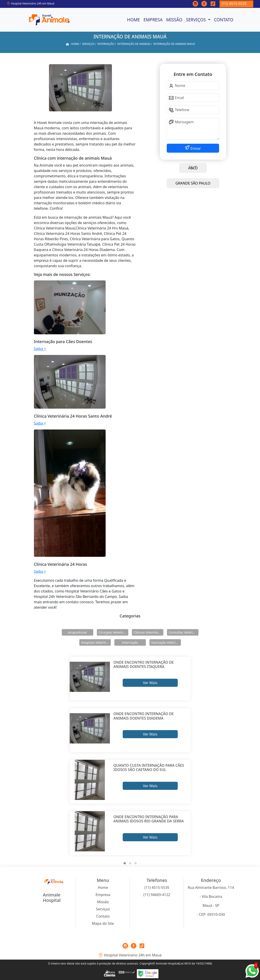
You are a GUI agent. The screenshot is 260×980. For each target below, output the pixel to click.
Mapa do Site (103, 923)
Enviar (195, 148)
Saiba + (40, 349)
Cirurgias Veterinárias (113, 632)
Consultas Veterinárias (184, 632)
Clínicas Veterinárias (149, 632)
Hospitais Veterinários (96, 642)
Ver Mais (150, 683)
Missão (174, 20)
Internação (130, 642)
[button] (125, 863)
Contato (224, 20)
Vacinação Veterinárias (166, 642)
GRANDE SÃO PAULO (193, 183)
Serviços (196, 20)
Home (133, 20)
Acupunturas (78, 632)
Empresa (153, 20)
